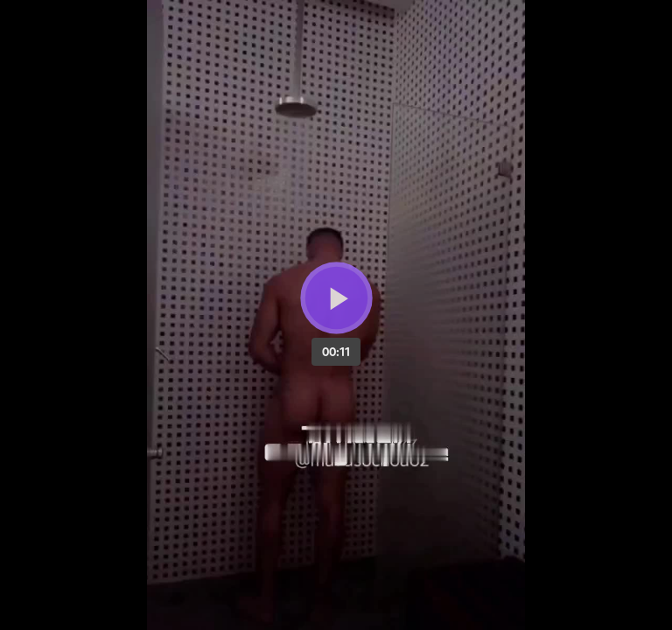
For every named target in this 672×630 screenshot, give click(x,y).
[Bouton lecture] (336, 298)
